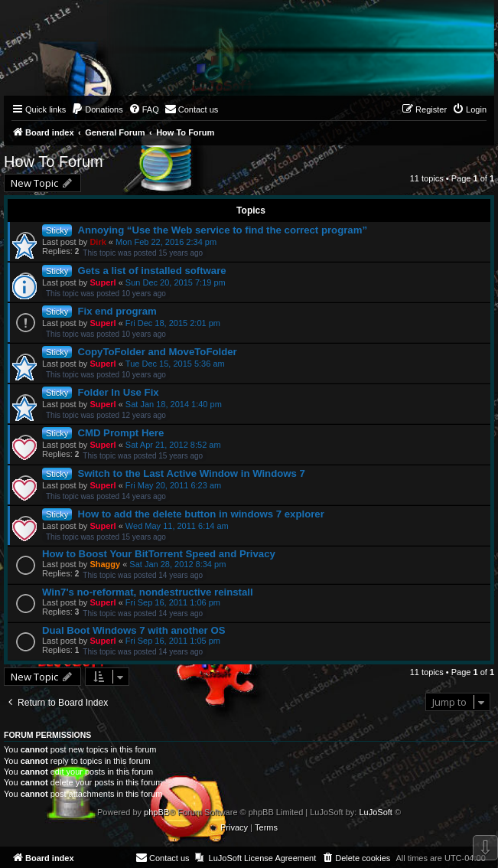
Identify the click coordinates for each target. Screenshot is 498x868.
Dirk (98, 242)
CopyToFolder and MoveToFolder (157, 352)
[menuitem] (97, 109)
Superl (103, 282)
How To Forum (54, 162)
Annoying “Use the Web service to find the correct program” (222, 230)
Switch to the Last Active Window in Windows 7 (191, 473)
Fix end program (117, 311)
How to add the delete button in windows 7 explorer (200, 514)
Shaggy (105, 564)
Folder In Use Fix (118, 392)
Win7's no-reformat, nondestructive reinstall (148, 592)
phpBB (156, 812)
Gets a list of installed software (151, 271)
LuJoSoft (375, 812)
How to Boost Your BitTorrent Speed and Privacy (159, 554)
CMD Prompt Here (120, 433)
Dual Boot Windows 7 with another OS (133, 630)
